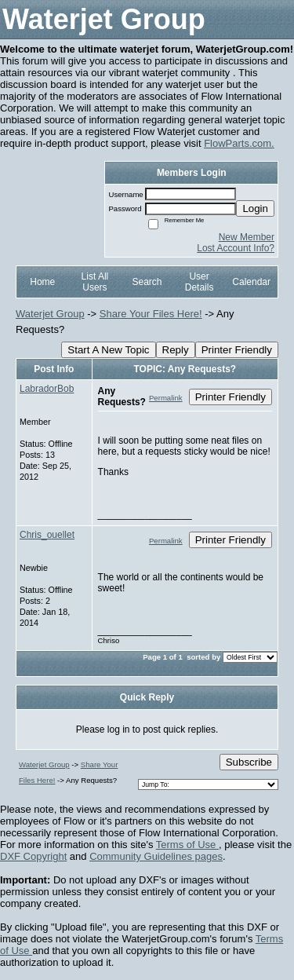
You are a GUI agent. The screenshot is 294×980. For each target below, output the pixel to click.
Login (255, 208)
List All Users (95, 282)
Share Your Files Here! (151, 314)
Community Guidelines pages (156, 856)
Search (147, 282)
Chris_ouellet (47, 535)
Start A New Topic (108, 350)
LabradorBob (47, 389)
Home (42, 282)
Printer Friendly (237, 350)
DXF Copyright (33, 856)
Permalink (166, 398)
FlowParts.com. (239, 143)
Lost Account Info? (236, 248)
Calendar (251, 282)
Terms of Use (187, 845)
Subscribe (249, 762)
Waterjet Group (50, 314)
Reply (176, 350)
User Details (200, 282)
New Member (247, 237)
